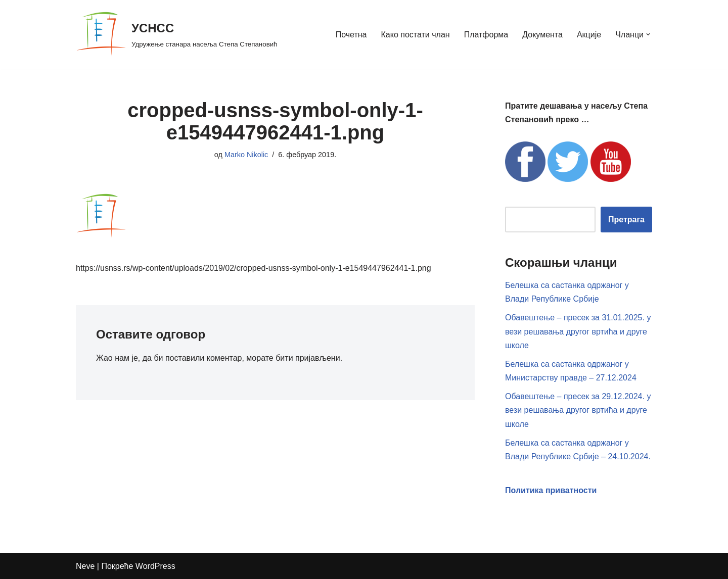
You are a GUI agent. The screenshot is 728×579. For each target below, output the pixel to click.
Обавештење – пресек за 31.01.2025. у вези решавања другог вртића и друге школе (578, 331)
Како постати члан (416, 35)
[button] (648, 34)
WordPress (155, 566)
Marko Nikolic (246, 155)
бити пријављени (308, 358)
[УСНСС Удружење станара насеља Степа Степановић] (177, 34)
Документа (542, 35)
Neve (85, 566)
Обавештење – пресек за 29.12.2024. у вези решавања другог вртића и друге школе (578, 410)
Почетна (351, 35)
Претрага (626, 220)
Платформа (486, 35)
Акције (589, 35)
